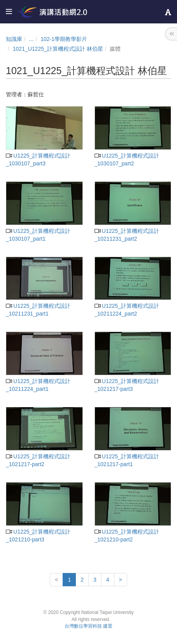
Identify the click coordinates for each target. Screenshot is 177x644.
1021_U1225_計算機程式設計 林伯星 (58, 49)
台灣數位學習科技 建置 (88, 626)
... (32, 39)
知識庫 (14, 39)
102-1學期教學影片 (64, 39)
